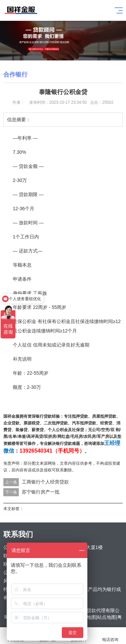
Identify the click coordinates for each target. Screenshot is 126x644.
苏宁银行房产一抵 (41, 492)
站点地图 (107, 617)
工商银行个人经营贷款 (45, 482)
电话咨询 (110, 636)
